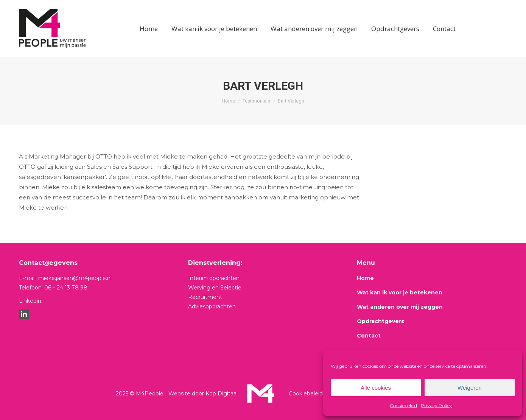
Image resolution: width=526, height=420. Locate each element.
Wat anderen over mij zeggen (400, 307)
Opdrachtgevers (380, 321)
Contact (369, 336)
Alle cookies (376, 388)
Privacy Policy (436, 405)
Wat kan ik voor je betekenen (400, 292)
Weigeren (470, 388)
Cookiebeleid (403, 405)
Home (365, 278)
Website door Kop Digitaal (203, 394)
